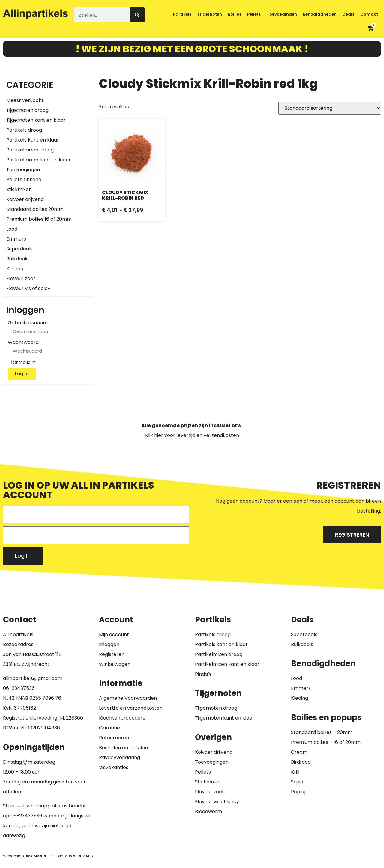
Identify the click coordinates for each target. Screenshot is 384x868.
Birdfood (301, 762)
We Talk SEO (81, 856)
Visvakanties (114, 767)
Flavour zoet (21, 278)
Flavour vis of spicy (28, 288)
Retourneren (114, 738)
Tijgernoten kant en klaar (36, 120)
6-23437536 (20, 688)
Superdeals (19, 249)
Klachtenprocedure (122, 718)
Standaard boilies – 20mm (322, 732)
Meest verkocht (25, 100)
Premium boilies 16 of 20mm (39, 219)
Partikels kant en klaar (33, 140)
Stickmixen (19, 189)
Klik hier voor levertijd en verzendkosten (192, 435)
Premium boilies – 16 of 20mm (326, 742)
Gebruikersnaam (28, 323)
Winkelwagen (115, 664)
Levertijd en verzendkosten (131, 708)
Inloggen (109, 644)
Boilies (235, 14)
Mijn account (114, 635)
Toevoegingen (282, 14)
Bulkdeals (17, 259)
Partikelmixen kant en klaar (39, 160)
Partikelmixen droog (30, 150)
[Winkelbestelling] (330, 108)
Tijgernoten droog (27, 110)
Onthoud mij (23, 362)
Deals (348, 14)
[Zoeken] (137, 15)
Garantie (109, 728)
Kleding (15, 269)
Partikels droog (24, 130)
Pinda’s (203, 674)
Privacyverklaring (120, 757)
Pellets (254, 14)
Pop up (299, 792)
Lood (12, 229)
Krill (295, 772)
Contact (369, 14)
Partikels (182, 14)
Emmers (16, 239)
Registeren (112, 654)
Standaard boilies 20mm (35, 209)
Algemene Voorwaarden (128, 698)
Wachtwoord (23, 343)
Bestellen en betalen (123, 748)
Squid (297, 782)
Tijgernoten (210, 14)
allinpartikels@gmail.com (33, 678)
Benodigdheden (320, 14)
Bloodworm (208, 811)
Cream (299, 752)
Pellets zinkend (24, 180)
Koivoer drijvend (25, 199)
